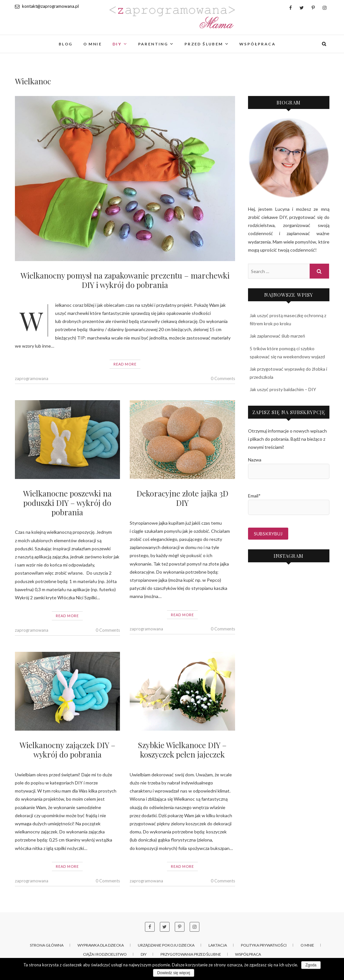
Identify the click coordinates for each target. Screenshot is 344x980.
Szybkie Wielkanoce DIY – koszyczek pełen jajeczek (182, 750)
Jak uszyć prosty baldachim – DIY (283, 389)
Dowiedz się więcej (174, 973)
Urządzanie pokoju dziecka (166, 945)
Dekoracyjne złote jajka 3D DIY (182, 498)
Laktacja (218, 945)
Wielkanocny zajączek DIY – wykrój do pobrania (67, 750)
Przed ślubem (204, 44)
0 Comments (223, 378)
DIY (117, 44)
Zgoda (311, 965)
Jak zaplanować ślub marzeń (277, 336)
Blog (66, 44)
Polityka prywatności (264, 945)
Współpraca (257, 44)
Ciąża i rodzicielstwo (105, 954)
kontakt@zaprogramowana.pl (47, 6)
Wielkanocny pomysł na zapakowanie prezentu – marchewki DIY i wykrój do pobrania (125, 280)
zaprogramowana (32, 378)
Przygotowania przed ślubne (191, 954)
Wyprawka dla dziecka (101, 945)
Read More (125, 364)
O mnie (93, 44)
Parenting (153, 44)
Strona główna (47, 945)
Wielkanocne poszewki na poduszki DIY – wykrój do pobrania (67, 503)
